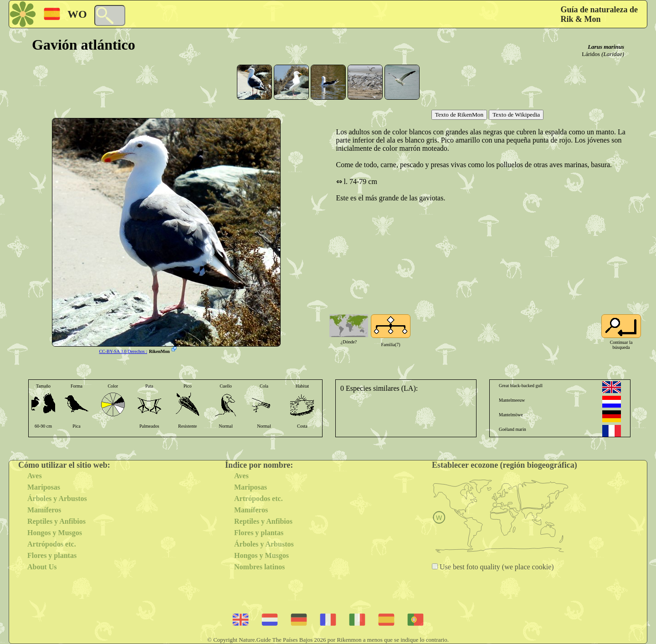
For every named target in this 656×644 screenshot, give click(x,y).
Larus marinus (606, 47)
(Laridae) (613, 54)
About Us (42, 567)
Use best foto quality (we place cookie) (496, 567)
